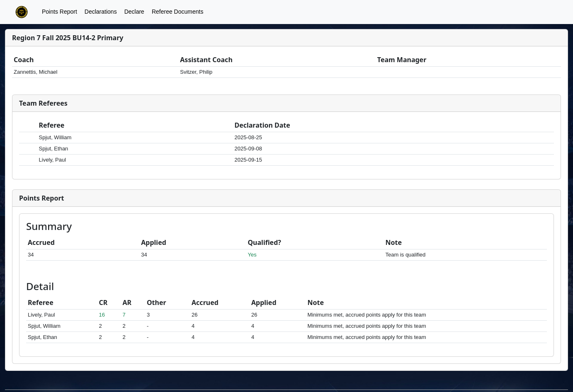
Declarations (101, 12)
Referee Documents (178, 12)
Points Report (59, 12)
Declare (134, 12)
